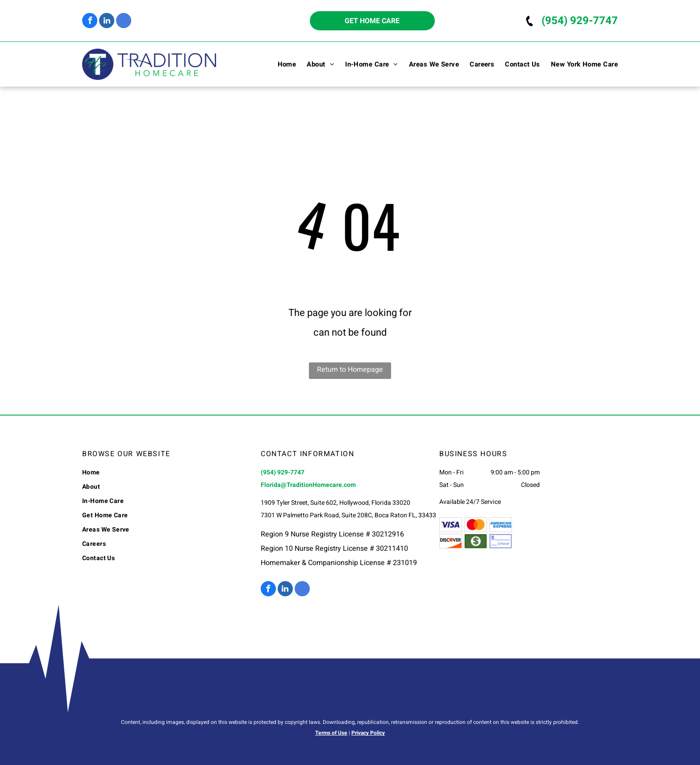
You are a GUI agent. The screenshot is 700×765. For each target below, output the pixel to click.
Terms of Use (331, 733)
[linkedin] (107, 22)
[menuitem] (282, 64)
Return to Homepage (350, 370)
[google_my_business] (124, 22)
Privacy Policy (368, 733)
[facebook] (90, 22)
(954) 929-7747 (580, 21)
